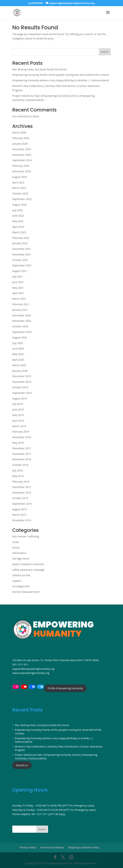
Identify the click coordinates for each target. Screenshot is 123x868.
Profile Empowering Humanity (65, 688)
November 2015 (22, 493)
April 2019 (18, 421)
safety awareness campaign (28, 570)
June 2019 (18, 409)
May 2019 (18, 415)
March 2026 (19, 132)
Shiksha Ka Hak (21, 575)
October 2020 (20, 326)
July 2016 (18, 470)
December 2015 (22, 487)
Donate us (22, 765)
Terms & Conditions (52, 847)
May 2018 (18, 443)
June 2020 (18, 348)
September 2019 (22, 393)
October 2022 (20, 193)
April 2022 (18, 227)
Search (105, 52)
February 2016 (21, 482)
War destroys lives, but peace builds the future (39, 69)
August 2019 (20, 398)
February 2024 (21, 166)
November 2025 (22, 155)
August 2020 (20, 338)
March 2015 (19, 515)
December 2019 (22, 376)
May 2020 (18, 354)
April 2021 (18, 293)
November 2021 (22, 254)
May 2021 (18, 288)
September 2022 (22, 199)
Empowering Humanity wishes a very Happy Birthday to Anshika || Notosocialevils (61, 80)
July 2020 (18, 343)
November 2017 (22, 454)
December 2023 (22, 171)
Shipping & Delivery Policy (84, 847)
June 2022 (18, 216)
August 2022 (20, 205)
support (17, 581)
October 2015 (20, 498)
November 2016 (22, 459)
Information (19, 553)
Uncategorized (21, 586)
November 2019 (22, 382)
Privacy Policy (28, 847)
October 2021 (20, 260)
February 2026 (21, 138)
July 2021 (18, 277)
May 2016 (18, 476)
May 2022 (18, 221)
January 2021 (20, 310)
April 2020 (18, 360)
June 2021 (18, 282)
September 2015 (22, 504)
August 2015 (20, 509)
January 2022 (20, 243)
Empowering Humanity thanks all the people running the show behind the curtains (61, 75)
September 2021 (22, 265)
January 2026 (20, 144)
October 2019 (20, 387)
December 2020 (22, 315)
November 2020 (22, 321)
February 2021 (21, 304)
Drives (16, 548)
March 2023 (19, 188)
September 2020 (22, 332)
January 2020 (20, 371)
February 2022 (21, 238)
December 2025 (22, 149)
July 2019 (18, 404)
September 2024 (22, 160)
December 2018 (22, 437)
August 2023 (20, 177)
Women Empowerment (26, 592)
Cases (16, 542)
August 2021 (20, 271)
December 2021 (22, 249)
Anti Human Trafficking (26, 536)
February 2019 (21, 432)
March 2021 (19, 299)
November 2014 (22, 520)
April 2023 (18, 182)
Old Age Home (21, 559)
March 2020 (19, 365)
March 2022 (19, 232)
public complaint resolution (28, 564)
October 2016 (20, 465)
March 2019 (19, 426)
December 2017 (22, 448)
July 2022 (18, 210)
